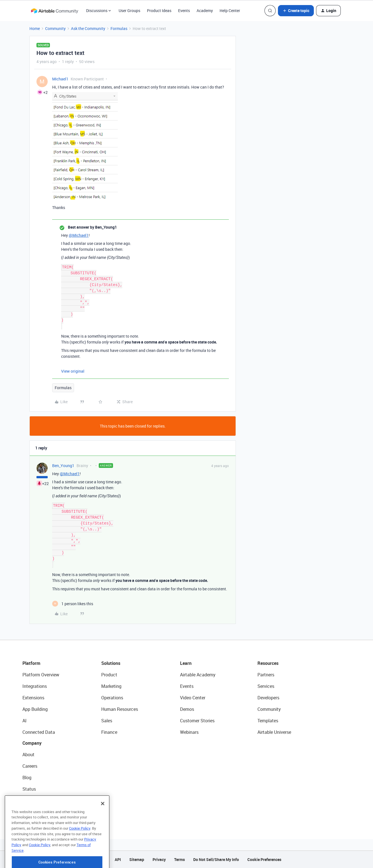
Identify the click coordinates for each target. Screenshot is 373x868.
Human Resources (120, 709)
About (28, 755)
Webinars (189, 732)
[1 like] (73, 604)
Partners (266, 675)
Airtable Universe (274, 732)
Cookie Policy (80, 850)
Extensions (33, 698)
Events (184, 11)
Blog (27, 778)
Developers (268, 698)
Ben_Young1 (63, 466)
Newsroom (33, 800)
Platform (31, 663)
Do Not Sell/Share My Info (216, 859)
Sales (107, 721)
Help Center (230, 11)
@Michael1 (79, 235)
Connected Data (39, 732)
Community (55, 28)
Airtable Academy (198, 675)
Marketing (111, 686)
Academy (205, 11)
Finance (109, 732)
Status (29, 789)
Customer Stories (197, 721)
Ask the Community (88, 28)
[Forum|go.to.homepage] (54, 11)
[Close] (103, 825)
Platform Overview (41, 675)
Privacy (159, 859)
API (118, 859)
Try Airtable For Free (42, 812)
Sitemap (137, 859)
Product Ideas (159, 11)
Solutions (111, 663)
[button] (296, 11)
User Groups (129, 11)
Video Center (193, 698)
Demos (187, 709)
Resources (268, 663)
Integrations (35, 686)
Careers (30, 766)
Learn (186, 663)
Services (266, 686)
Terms (179, 859)
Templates (268, 721)
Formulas (119, 28)
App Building (35, 709)
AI (25, 721)
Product (109, 675)
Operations (112, 698)
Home (35, 28)
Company (32, 743)
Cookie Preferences (264, 859)
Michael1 (60, 79)
